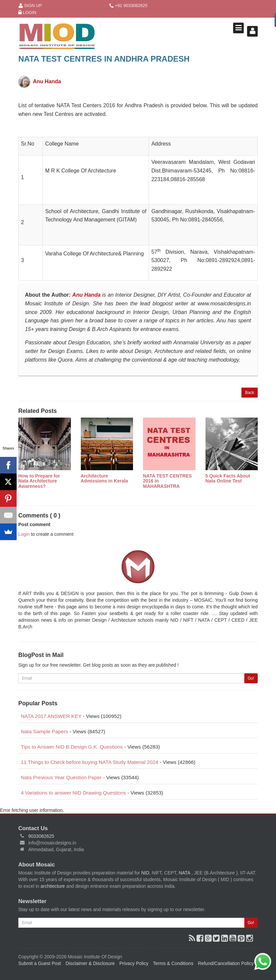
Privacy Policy (134, 963)
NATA (185, 873)
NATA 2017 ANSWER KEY (51, 716)
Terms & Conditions (173, 963)
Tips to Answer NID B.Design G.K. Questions (72, 747)
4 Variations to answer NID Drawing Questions (73, 793)
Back (250, 393)
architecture (53, 886)
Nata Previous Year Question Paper (61, 777)
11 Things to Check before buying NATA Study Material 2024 (90, 762)
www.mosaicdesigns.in (224, 304)
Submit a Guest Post (40, 963)
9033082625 (41, 836)
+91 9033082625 (129, 6)
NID (145, 873)
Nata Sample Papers (45, 731)
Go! (251, 678)
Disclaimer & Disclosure (90, 963)
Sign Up (30, 6)
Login (27, 13)
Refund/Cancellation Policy (226, 963)
